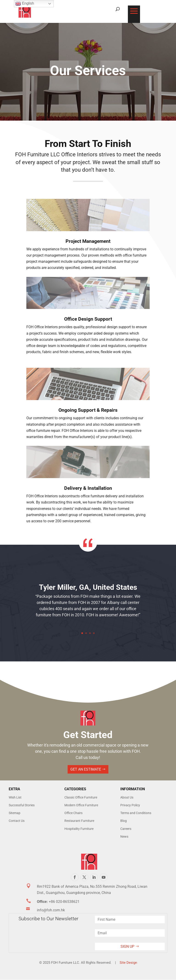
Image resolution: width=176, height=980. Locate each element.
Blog (124, 821)
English (25, 4)
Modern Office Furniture (81, 805)
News (124, 837)
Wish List (15, 797)
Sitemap (15, 813)
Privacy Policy (130, 805)
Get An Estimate (86, 769)
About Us (127, 797)
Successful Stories (22, 805)
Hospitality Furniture (79, 829)
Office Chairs (73, 813)
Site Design (128, 963)
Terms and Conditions (136, 813)
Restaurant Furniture (79, 821)
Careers (126, 829)
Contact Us (17, 821)
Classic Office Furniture (81, 797)
